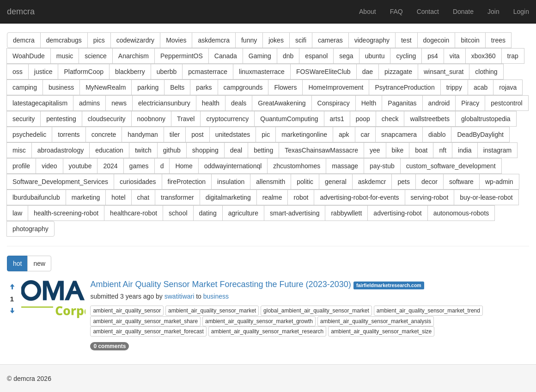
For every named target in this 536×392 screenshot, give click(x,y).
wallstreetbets (430, 119)
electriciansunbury (164, 103)
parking (148, 87)
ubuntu (375, 56)
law (17, 213)
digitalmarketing (228, 197)
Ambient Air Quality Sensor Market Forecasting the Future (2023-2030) (220, 284)
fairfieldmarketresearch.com (389, 285)
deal (236, 150)
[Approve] (12, 287)
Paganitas (402, 103)
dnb (288, 56)
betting (263, 150)
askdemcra (213, 40)
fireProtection (187, 182)
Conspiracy (334, 103)
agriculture (243, 213)
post (197, 135)
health (211, 103)
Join (493, 12)
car (365, 135)
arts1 (337, 119)
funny (249, 40)
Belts (177, 87)
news (119, 103)
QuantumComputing (289, 119)
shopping (205, 150)
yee (375, 150)
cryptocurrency (227, 119)
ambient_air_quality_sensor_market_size (381, 331)
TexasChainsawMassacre (321, 150)
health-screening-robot (66, 213)
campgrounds (243, 87)
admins (89, 103)
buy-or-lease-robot (486, 197)
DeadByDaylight (480, 135)
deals (239, 103)
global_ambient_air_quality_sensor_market (316, 311)
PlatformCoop (84, 72)
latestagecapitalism (40, 103)
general (336, 182)
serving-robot (430, 197)
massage (345, 166)
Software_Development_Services (60, 182)
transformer (177, 197)
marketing (86, 197)
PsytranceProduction (405, 87)
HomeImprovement (336, 87)
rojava (508, 87)
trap (513, 56)
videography (372, 40)
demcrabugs (64, 40)
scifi (301, 40)
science (95, 56)
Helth (369, 103)
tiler (175, 135)
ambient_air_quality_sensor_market (212, 311)
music (65, 56)
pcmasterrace (208, 72)
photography (30, 229)
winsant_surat (444, 72)
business (61, 87)
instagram (497, 150)
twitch (143, 150)
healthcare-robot (134, 213)
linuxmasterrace (262, 72)
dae (368, 72)
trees (498, 40)
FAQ (396, 12)
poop (363, 119)
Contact (428, 12)
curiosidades (138, 182)
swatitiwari (180, 296)
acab (481, 87)
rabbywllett (346, 213)
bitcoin (470, 40)
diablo (437, 135)
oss (18, 72)
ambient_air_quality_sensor (127, 311)
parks (204, 87)
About (368, 12)
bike (398, 150)
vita (455, 56)
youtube (80, 166)
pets (403, 182)
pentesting (61, 119)
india (465, 150)
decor (429, 182)
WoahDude (29, 56)
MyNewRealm (106, 87)
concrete (104, 135)
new (39, 263)
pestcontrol (506, 103)
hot (17, 263)
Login (521, 12)
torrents (69, 135)
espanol (316, 56)
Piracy (470, 103)
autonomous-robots (461, 213)
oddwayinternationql (233, 166)
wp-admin (499, 182)
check (390, 119)
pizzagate (398, 72)
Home (184, 166)
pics (99, 40)
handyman (143, 135)
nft (443, 150)
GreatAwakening (282, 103)
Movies (176, 40)
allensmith (271, 182)
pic (266, 135)
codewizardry (135, 40)
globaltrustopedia (486, 119)
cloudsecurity (107, 119)
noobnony (152, 119)
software (461, 182)
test (406, 40)
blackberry (130, 72)
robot (301, 197)
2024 (110, 166)
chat (143, 197)
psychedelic (29, 135)
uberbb (167, 72)
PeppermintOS (182, 56)
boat (421, 150)
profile (21, 166)
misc (19, 150)
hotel (118, 197)
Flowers (285, 87)
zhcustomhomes (297, 166)
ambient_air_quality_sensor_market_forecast (148, 331)
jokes (276, 40)
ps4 (433, 56)
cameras (330, 40)
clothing (486, 72)
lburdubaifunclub (36, 197)
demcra (21, 12)
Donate (463, 12)
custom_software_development (451, 166)
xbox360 (484, 56)
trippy (454, 87)
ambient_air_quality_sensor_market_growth (259, 321)
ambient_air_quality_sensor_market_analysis (376, 321)
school (178, 213)
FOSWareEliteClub (323, 72)
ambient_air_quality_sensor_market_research (267, 331)
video (49, 166)
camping (25, 87)
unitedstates (233, 135)
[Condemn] (12, 311)
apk (344, 135)
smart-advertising (295, 213)
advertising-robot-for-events (359, 197)
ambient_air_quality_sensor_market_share (145, 321)
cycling (406, 56)
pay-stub (382, 166)
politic (305, 182)
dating (208, 213)
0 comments (110, 346)
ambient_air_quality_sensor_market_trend (428, 311)
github (172, 150)
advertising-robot (397, 213)
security (24, 119)
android (439, 103)
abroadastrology (61, 150)
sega (346, 56)
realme (272, 197)
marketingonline (304, 135)
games (139, 166)
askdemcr (372, 182)
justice (43, 72)
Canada (226, 56)
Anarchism (134, 56)
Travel (186, 119)
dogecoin (436, 40)
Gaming (260, 56)
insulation (231, 182)
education (109, 150)
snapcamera (399, 135)
